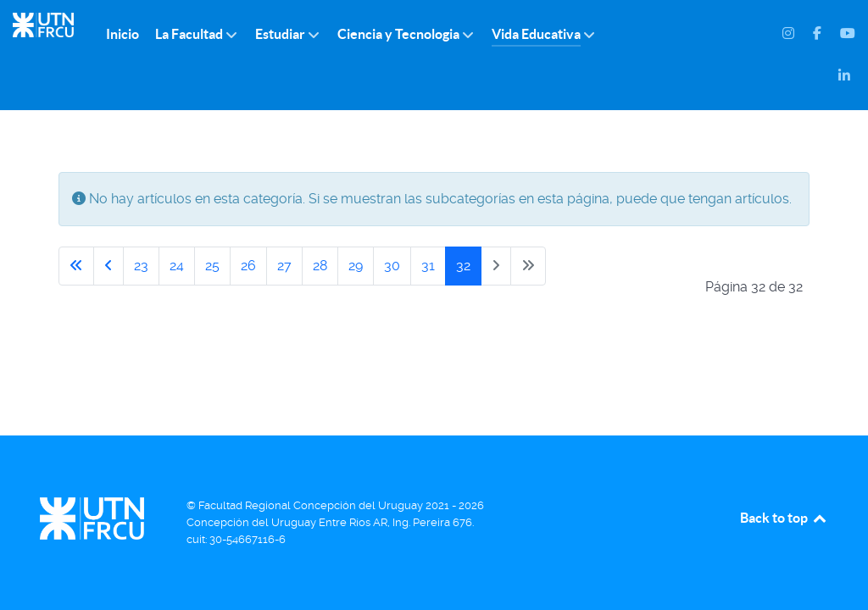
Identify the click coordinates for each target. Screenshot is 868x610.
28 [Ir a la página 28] (320, 266)
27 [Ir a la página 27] (284, 266)
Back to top (784, 518)
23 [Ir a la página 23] (141, 266)
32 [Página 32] (463, 266)
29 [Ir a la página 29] (356, 266)
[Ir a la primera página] (76, 266)
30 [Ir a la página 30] (392, 266)
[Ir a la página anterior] (108, 266)
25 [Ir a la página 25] (212, 266)
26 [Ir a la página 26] (248, 266)
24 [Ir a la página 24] (177, 266)
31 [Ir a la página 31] (428, 266)
